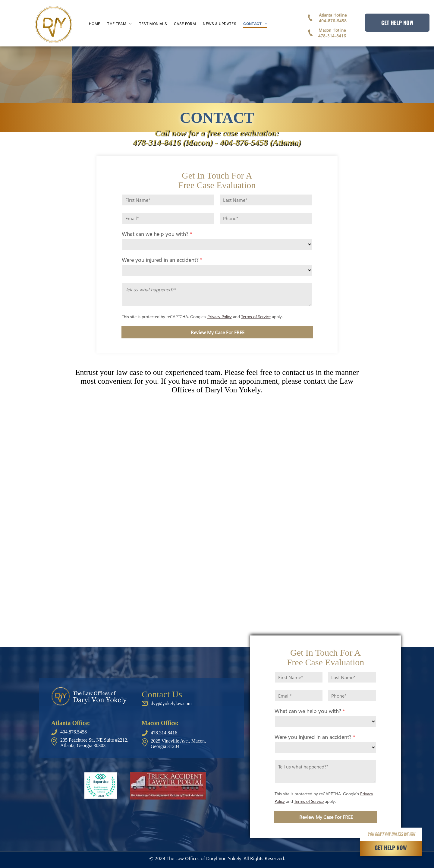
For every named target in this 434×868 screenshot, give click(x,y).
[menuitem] (98, 24)
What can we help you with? (155, 234)
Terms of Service (256, 317)
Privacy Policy (220, 317)
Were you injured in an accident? (160, 260)
